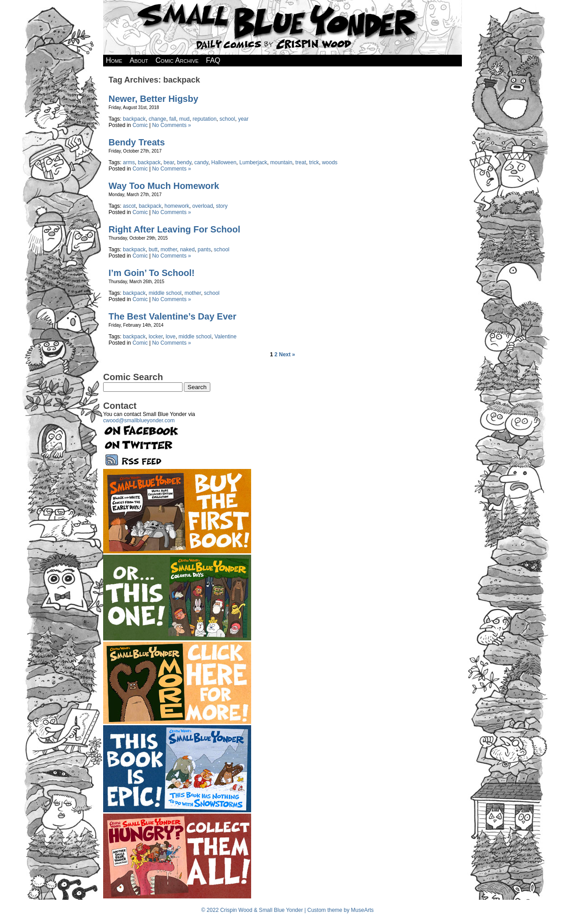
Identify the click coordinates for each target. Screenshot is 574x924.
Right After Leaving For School (174, 229)
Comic (140, 125)
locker (155, 337)
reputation (204, 119)
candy (201, 162)
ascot (129, 206)
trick (314, 162)
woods (330, 162)
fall (172, 119)
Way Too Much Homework (164, 186)
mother (169, 250)
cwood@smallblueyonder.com (139, 420)
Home (114, 60)
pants (204, 250)
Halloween (224, 162)
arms (129, 162)
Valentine (225, 337)
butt (153, 250)
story (222, 206)
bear (169, 162)
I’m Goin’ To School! (152, 273)
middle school (165, 293)
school (228, 119)
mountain (281, 162)
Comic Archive (177, 60)
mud (184, 119)
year (243, 119)
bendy (184, 162)
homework (177, 206)
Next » (287, 355)
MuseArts (363, 910)
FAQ (213, 60)
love (170, 337)
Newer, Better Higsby (153, 99)
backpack (134, 119)
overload (203, 206)
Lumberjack (253, 162)
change (157, 119)
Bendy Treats (137, 142)
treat (301, 162)
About (139, 60)
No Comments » (172, 125)
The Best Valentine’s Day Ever (172, 316)
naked (187, 250)
